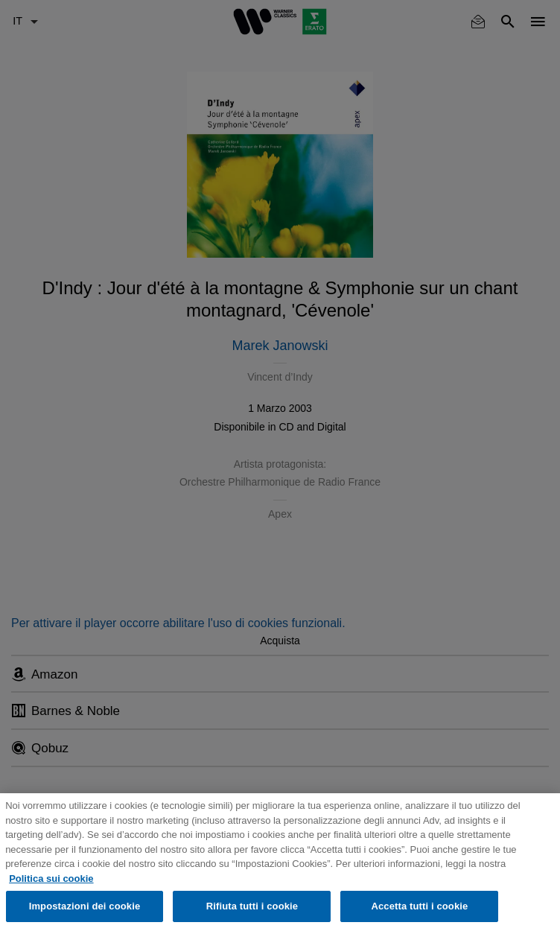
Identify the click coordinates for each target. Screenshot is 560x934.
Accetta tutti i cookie (419, 906)
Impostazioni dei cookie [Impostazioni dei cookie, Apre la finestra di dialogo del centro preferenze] (85, 906)
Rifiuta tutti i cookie (252, 906)
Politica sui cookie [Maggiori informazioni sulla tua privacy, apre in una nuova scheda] (51, 879)
